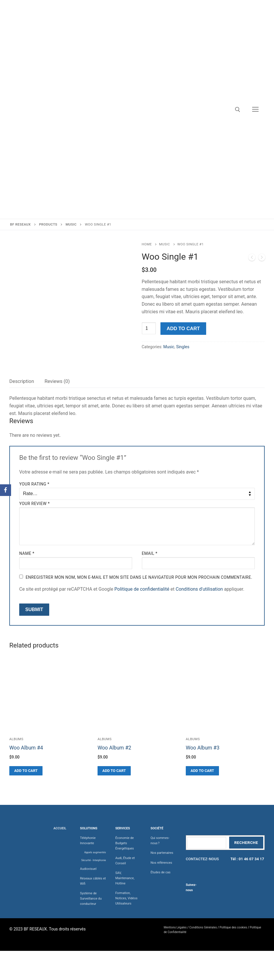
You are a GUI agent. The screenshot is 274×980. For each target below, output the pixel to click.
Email (150, 553)
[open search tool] (238, 110)
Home (147, 244)
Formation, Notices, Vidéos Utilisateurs (126, 898)
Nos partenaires (162, 853)
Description (22, 381)
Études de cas (161, 872)
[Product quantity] (149, 328)
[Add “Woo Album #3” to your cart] (202, 771)
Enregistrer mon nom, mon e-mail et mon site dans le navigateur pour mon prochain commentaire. (139, 577)
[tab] (22, 381)
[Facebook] (6, 490)
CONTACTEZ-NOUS (202, 859)
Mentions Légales (175, 927)
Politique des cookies (233, 927)
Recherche (246, 842)
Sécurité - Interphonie (94, 860)
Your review (35, 504)
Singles (183, 347)
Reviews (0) (57, 381)
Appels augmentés (95, 852)
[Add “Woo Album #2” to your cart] (114, 771)
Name (27, 553)
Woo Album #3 (203, 748)
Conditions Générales (203, 927)
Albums (16, 739)
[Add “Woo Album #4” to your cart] (26, 771)
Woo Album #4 (26, 748)
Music (165, 244)
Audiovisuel (88, 869)
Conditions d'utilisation (199, 589)
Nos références (161, 863)
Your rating (34, 484)
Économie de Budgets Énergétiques (125, 843)
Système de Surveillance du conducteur (91, 899)
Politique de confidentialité (142, 589)
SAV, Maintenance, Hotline (125, 878)
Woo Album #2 (114, 748)
